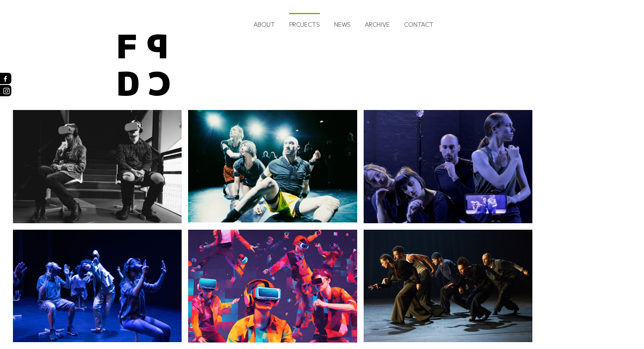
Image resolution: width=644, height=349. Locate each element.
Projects (305, 24)
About (264, 24)
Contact (419, 24)
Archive (377, 24)
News (342, 24)
